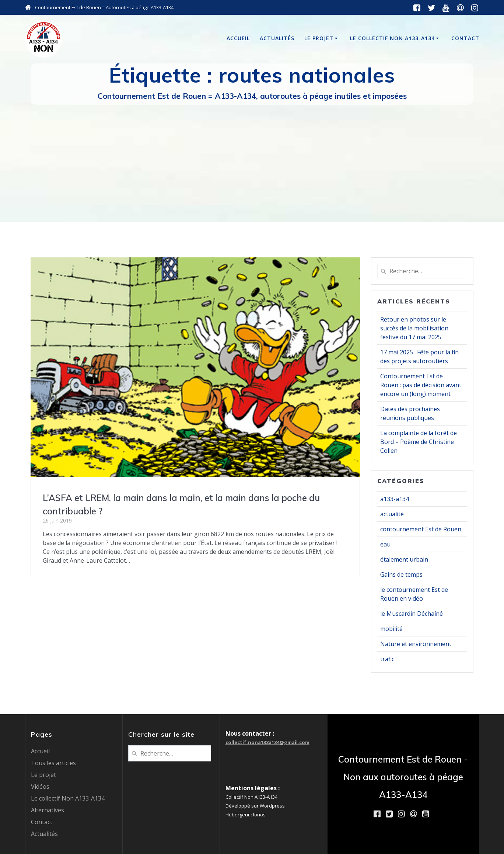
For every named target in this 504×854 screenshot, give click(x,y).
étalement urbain (404, 559)
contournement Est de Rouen (421, 529)
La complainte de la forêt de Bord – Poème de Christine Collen (419, 442)
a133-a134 (395, 499)
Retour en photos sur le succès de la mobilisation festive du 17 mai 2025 (414, 328)
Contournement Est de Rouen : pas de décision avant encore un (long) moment (421, 385)
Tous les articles (53, 763)
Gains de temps (401, 574)
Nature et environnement (416, 644)
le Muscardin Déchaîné (412, 614)
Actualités (277, 38)
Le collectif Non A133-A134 (392, 38)
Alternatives (48, 810)
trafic (387, 659)
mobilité (391, 629)
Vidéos (40, 787)
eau (385, 544)
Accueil (238, 38)
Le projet (319, 38)
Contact (465, 38)
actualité (392, 514)
